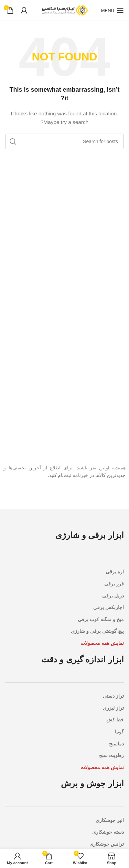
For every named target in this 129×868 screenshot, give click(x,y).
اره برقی (115, 572)
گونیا (119, 732)
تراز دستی (113, 696)
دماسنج (116, 744)
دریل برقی (113, 596)
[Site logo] (65, 10)
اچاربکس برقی (109, 607)
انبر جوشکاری (110, 820)
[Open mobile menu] (112, 10)
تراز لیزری (113, 708)
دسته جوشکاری (108, 832)
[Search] (64, 141)
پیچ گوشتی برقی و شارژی (97, 631)
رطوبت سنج (111, 755)
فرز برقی (114, 584)
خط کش (115, 720)
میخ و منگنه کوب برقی (101, 619)
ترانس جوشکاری (107, 844)
